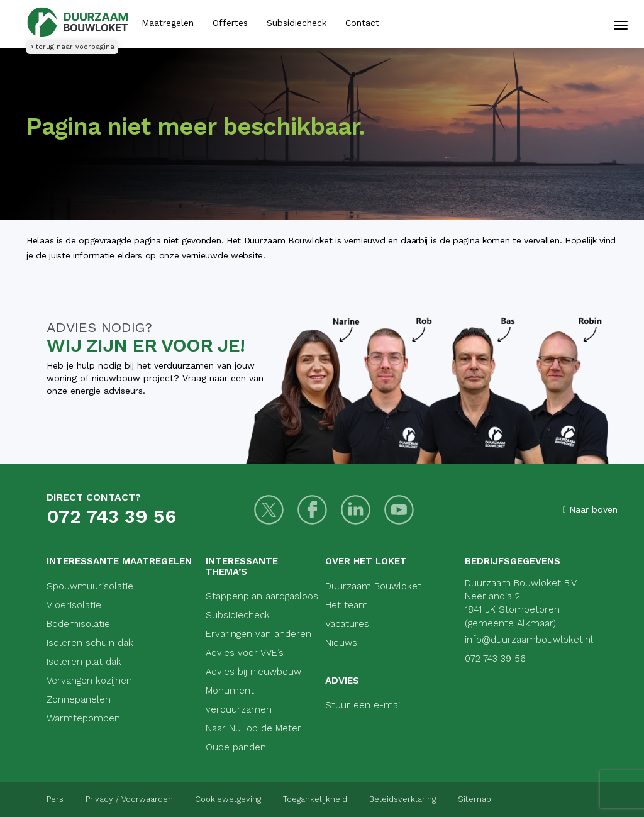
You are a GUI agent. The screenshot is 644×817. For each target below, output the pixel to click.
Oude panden (236, 747)
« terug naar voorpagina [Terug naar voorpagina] (72, 47)
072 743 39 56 (111, 516)
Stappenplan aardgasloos (262, 596)
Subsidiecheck (297, 23)
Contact (362, 23)
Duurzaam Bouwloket (373, 586)
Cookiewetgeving (228, 799)
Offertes (230, 23)
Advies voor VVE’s (245, 653)
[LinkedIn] (356, 510)
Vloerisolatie (74, 605)
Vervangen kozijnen (89, 681)
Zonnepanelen (79, 699)
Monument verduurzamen (239, 700)
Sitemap (475, 799)
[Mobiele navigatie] (621, 25)
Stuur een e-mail (364, 705)
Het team (347, 605)
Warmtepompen (83, 718)
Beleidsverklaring (402, 799)
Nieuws (341, 643)
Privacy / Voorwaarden (129, 799)
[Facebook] (312, 510)
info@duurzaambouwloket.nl (529, 640)
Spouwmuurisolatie (90, 586)
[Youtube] (399, 510)
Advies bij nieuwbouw (253, 672)
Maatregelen (168, 23)
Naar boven (590, 509)
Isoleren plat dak (84, 662)
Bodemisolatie (78, 624)
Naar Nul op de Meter (253, 728)
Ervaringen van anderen (258, 634)
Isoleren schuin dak (90, 643)
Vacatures (347, 624)
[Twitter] (269, 510)
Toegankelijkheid (315, 799)
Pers (55, 799)
